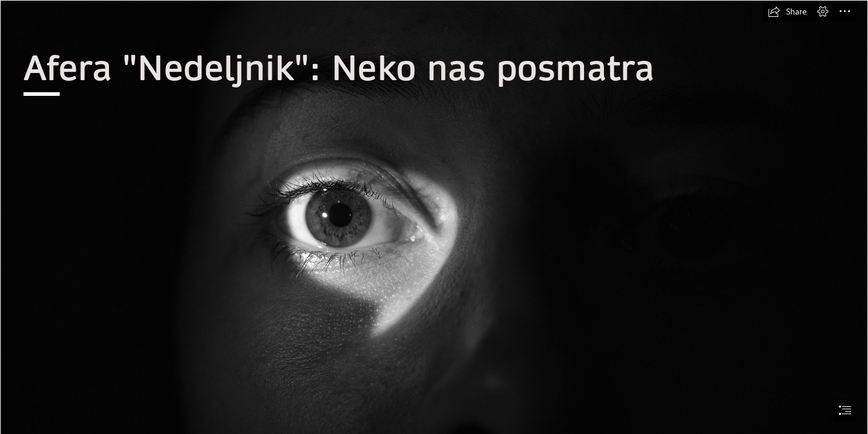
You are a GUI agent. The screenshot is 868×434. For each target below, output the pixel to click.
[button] (787, 11)
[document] (434, 217)
